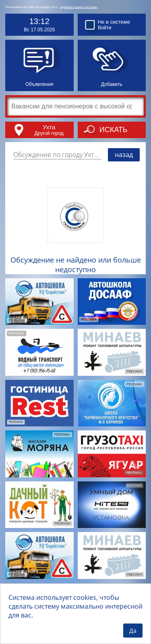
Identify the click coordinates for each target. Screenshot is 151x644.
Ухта (49, 127)
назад (124, 155)
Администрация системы (79, 7)
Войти (105, 28)
